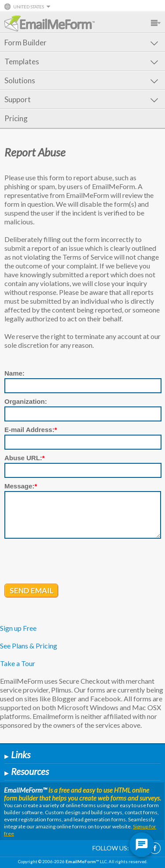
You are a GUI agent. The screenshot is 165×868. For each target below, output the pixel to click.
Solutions (81, 80)
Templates (81, 61)
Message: (21, 486)
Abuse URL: (25, 458)
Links (17, 754)
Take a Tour (18, 663)
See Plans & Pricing (29, 646)
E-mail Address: (31, 430)
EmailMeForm (49, 23)
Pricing (16, 118)
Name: (15, 373)
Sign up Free (18, 628)
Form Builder (81, 43)
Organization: (26, 401)
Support (81, 99)
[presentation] (71, 562)
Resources (27, 771)
